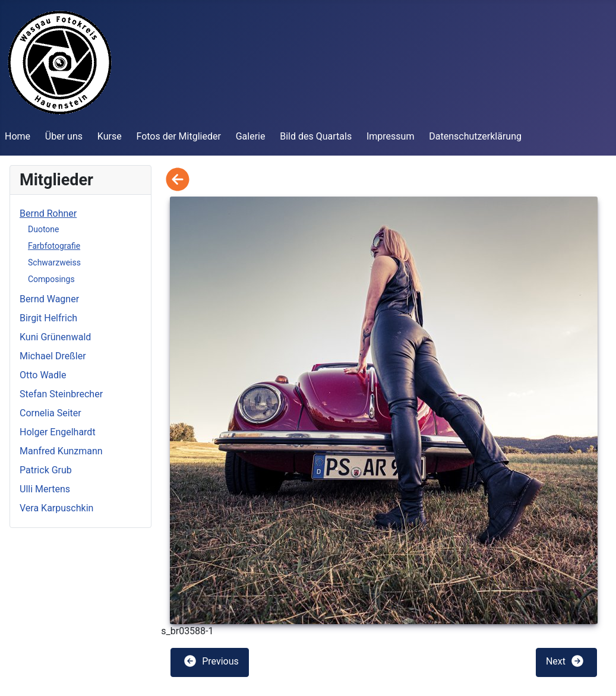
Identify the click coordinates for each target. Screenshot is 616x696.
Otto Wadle (43, 375)
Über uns (64, 136)
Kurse (110, 136)
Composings (51, 279)
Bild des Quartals (316, 136)
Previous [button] (211, 661)
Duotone (43, 229)
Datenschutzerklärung (475, 136)
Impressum (391, 136)
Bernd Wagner (49, 299)
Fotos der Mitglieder (178, 136)
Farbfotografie (54, 246)
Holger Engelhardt (58, 432)
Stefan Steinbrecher (61, 394)
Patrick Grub (46, 470)
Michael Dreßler (53, 356)
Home (18, 136)
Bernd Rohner (48, 213)
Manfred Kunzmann (61, 451)
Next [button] (565, 661)
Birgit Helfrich (48, 318)
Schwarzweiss (54, 262)
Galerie (251, 136)
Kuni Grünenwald (55, 337)
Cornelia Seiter (50, 413)
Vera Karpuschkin (56, 508)
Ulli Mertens (45, 489)
